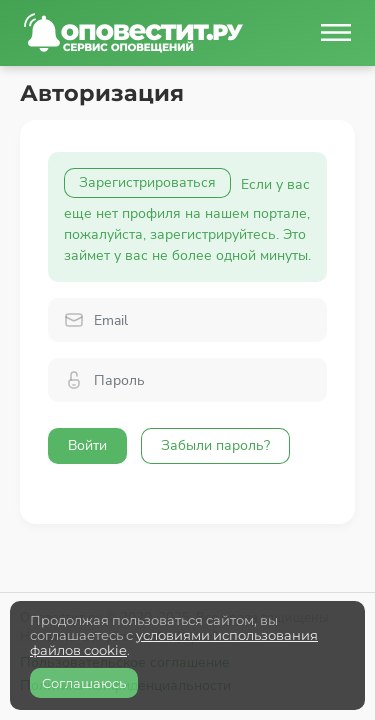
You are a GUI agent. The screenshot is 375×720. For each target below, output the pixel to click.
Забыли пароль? (215, 445)
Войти (87, 445)
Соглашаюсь (84, 683)
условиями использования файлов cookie (174, 642)
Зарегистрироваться (147, 182)
